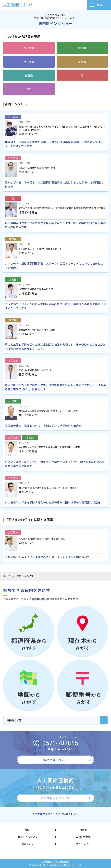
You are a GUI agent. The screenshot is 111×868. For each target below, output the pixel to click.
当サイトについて (28, 837)
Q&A (28, 830)
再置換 (29, 75)
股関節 (82, 48)
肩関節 (82, 62)
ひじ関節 (29, 62)
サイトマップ (83, 844)
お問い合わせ (83, 837)
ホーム (7, 576)
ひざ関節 (29, 48)
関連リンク (28, 844)
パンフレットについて (55, 798)
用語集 (83, 830)
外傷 (29, 89)
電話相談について (55, 760)
